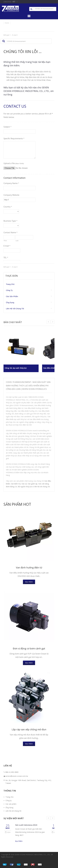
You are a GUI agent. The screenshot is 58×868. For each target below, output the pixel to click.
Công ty (9, 290)
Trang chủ (10, 284)
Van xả (24, 484)
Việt (14, 2)
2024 (8, 832)
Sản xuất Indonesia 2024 (26, 825)
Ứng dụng (10, 302)
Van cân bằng (44, 484)
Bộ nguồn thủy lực (25, 487)
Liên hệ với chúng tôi (15, 309)
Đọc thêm (29, 582)
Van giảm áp (33, 484)
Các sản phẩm (12, 296)
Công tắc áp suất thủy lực (17, 368)
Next (48, 322)
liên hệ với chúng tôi (42, 487)
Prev (53, 322)
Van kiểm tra (16, 484)
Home (7, 23)
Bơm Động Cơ (11, 487)
